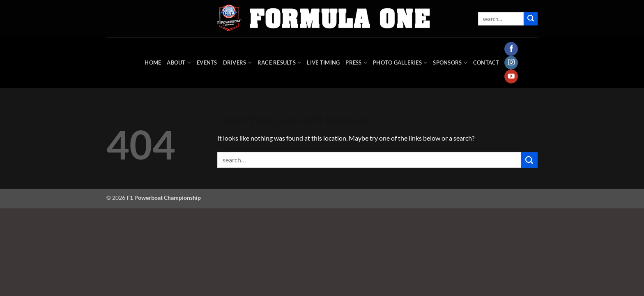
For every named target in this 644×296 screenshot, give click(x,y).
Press (356, 63)
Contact (486, 62)
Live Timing (323, 62)
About (179, 63)
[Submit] (531, 19)
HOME (153, 62)
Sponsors (450, 63)
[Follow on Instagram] (511, 63)
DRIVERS (237, 63)
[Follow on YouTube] (511, 76)
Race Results (279, 63)
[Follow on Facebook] (511, 49)
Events (207, 62)
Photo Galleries (400, 63)
